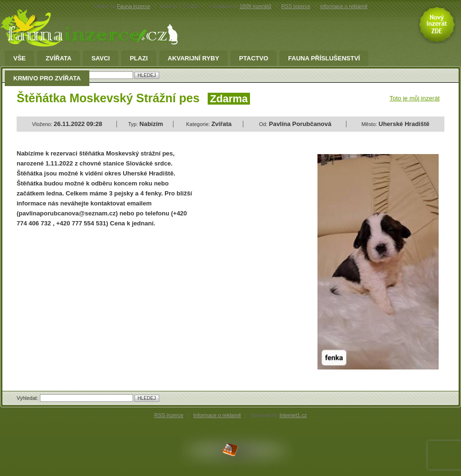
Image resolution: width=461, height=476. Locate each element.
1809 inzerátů (255, 6)
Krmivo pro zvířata (47, 78)
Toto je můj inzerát (415, 98)
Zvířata (58, 58)
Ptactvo (254, 58)
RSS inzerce (296, 6)
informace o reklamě (344, 6)
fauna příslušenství (324, 58)
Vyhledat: (28, 398)
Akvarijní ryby (193, 58)
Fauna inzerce (134, 6)
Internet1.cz (293, 415)
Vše (19, 58)
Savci (101, 58)
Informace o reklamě (217, 415)
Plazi (139, 58)
